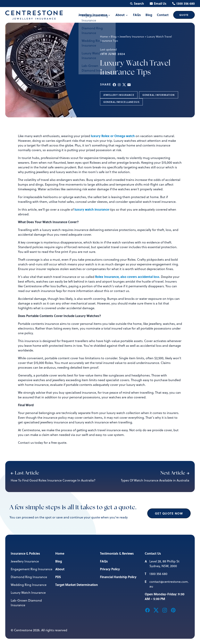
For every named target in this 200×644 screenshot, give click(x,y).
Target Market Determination (77, 585)
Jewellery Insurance (132, 37)
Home (104, 37)
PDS (58, 577)
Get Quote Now (169, 513)
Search (137, 3)
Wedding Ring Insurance (29, 585)
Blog (114, 37)
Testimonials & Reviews (117, 553)
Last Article (25, 473)
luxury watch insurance (92, 209)
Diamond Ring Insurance (29, 577)
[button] (114, 84)
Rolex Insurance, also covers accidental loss (127, 277)
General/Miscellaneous (121, 102)
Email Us (158, 3)
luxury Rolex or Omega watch (113, 136)
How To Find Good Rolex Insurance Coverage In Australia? (53, 480)
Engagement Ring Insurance (32, 569)
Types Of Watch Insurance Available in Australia (155, 480)
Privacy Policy (110, 569)
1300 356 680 (183, 3)
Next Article (175, 473)
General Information (159, 95)
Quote (184, 15)
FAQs (104, 561)
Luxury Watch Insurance (28, 593)
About (60, 569)
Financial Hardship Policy (118, 577)
